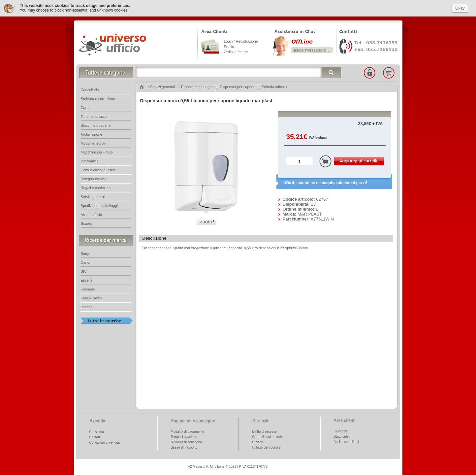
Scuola (86, 223)
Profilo (229, 47)
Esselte (87, 280)
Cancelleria (90, 90)
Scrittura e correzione (98, 99)
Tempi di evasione (184, 437)
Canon (86, 262)
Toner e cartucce (94, 117)
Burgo (86, 254)
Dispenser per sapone (238, 87)
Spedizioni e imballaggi (99, 206)
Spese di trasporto (184, 447)
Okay (460, 8)
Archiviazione (92, 134)
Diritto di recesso (265, 432)
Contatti (95, 437)
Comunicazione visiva (98, 170)
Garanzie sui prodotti (268, 437)
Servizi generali (162, 87)
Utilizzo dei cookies (266, 447)
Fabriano (88, 289)
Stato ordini (342, 437)
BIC (84, 271)
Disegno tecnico (94, 179)
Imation (87, 307)
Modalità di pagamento (188, 432)
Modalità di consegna (187, 442)
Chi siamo (97, 432)
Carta (85, 108)
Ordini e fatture (236, 52)
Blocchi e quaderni (96, 125)
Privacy (258, 442)
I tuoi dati (341, 431)
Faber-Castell (92, 298)
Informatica (90, 161)
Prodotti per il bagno (197, 87)
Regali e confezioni (96, 188)
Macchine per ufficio (97, 152)
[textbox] (238, 73)
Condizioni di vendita (105, 442)
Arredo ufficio (92, 215)
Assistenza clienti (347, 442)
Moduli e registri (94, 143)
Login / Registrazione (241, 41)
